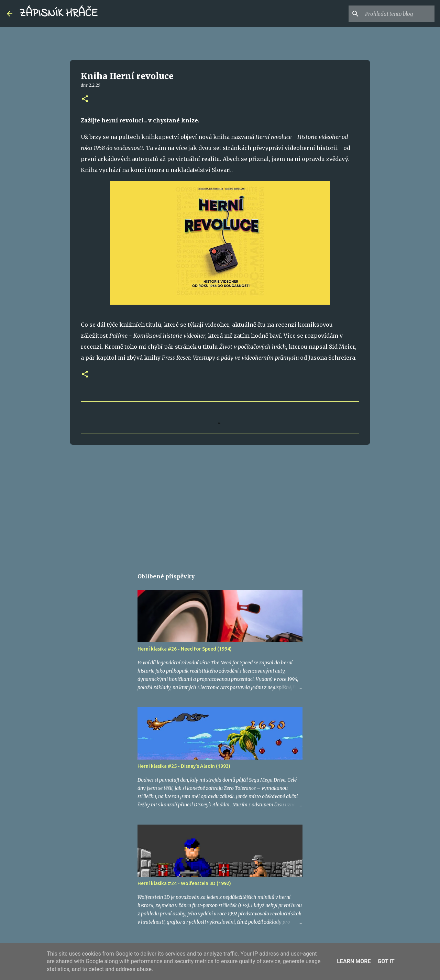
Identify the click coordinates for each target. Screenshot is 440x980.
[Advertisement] (220, 503)
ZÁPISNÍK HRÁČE (58, 14)
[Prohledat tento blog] (398, 14)
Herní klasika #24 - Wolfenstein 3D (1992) (184, 883)
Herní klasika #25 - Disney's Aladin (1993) (184, 766)
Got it (386, 961)
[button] (85, 99)
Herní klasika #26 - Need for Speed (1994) (185, 649)
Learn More (354, 961)
